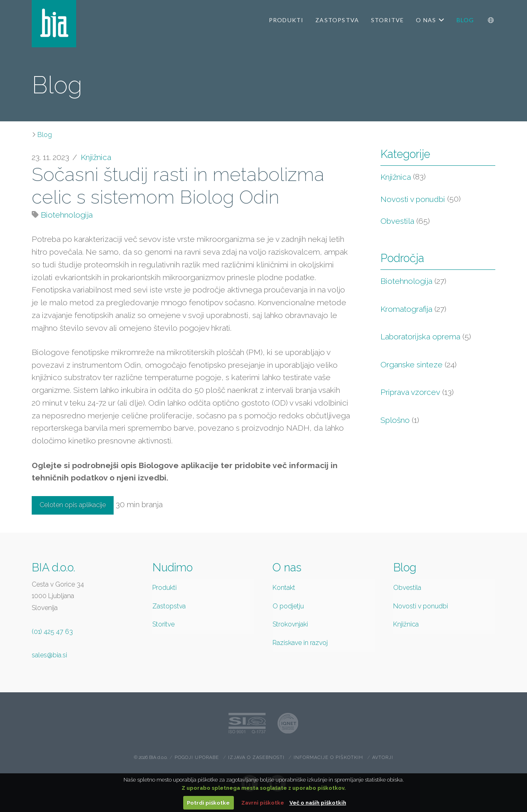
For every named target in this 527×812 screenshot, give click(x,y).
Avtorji (383, 757)
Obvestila (397, 221)
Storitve (163, 624)
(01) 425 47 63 (52, 632)
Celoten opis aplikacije (73, 505)
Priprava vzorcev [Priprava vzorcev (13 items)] (417, 392)
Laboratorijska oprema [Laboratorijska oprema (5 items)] (426, 337)
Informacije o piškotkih (328, 757)
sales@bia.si (49, 655)
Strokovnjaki (290, 624)
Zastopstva (169, 606)
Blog (45, 135)
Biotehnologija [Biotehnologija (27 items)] (413, 281)
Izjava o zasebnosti (256, 757)
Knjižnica (96, 157)
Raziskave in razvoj (300, 643)
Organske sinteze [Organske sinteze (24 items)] (419, 365)
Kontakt (284, 588)
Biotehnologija (67, 215)
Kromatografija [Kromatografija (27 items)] (413, 309)
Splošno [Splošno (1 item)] (400, 420)
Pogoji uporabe (197, 757)
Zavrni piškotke (263, 803)
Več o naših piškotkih (318, 803)
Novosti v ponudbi (413, 199)
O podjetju (288, 606)
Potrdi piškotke (208, 803)
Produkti (164, 588)
